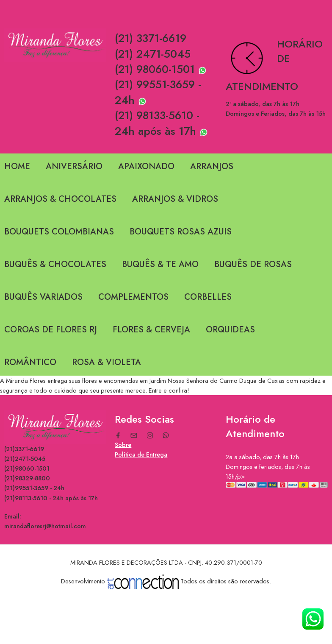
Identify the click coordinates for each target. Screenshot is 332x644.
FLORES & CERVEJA (151, 330)
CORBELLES (208, 297)
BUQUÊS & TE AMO (160, 264)
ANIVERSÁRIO (74, 166)
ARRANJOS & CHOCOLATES (60, 199)
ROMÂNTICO (30, 362)
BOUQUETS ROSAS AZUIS (181, 232)
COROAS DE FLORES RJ (51, 330)
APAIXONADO (146, 166)
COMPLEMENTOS (133, 297)
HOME (17, 166)
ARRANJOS (212, 166)
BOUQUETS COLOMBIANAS (59, 232)
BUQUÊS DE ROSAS (253, 264)
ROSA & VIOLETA (107, 362)
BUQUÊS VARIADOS (43, 297)
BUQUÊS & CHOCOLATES (55, 264)
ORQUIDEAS (230, 330)
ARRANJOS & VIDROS (175, 199)
